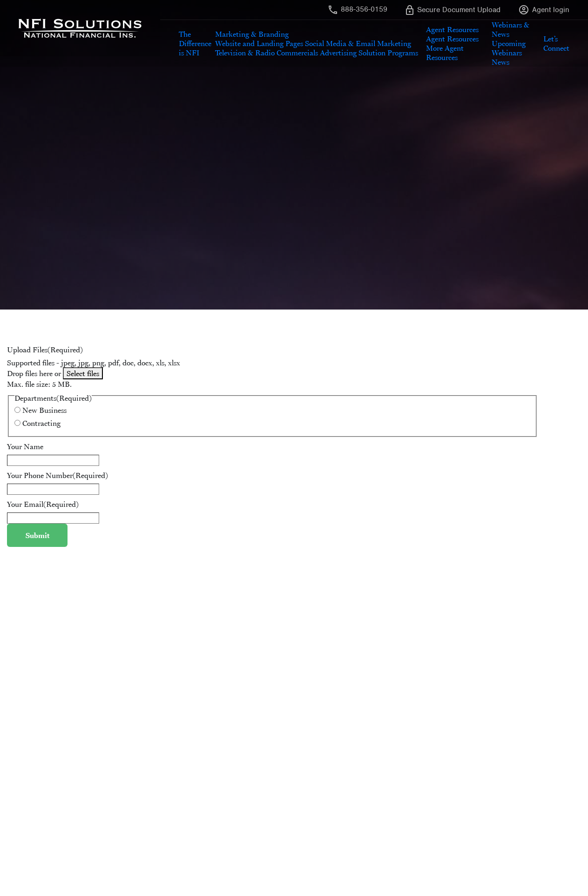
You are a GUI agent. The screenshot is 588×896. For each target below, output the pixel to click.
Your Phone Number (57, 475)
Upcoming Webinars (509, 48)
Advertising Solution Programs (369, 53)
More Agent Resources (445, 53)
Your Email (43, 504)
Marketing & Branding (252, 34)
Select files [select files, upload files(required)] (83, 373)
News (500, 62)
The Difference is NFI (195, 43)
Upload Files (45, 350)
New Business (44, 410)
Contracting (41, 423)
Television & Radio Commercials (267, 53)
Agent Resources (452, 29)
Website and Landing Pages (259, 43)
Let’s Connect (556, 43)
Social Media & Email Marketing (358, 43)
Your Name (25, 446)
